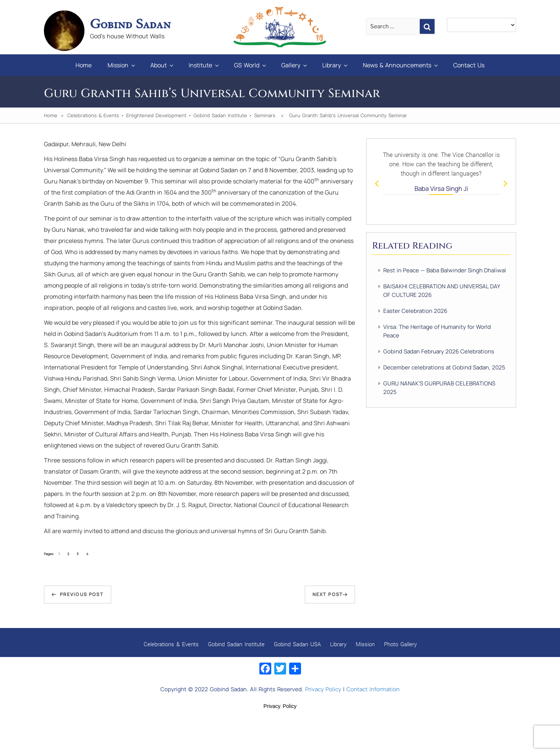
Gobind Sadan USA (297, 644)
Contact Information (373, 689)
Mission (122, 65)
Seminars (265, 115)
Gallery (295, 65)
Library (335, 65)
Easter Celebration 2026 (415, 311)
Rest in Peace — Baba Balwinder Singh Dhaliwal (445, 270)
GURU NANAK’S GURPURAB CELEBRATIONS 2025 (439, 388)
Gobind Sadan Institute (220, 115)
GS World (251, 65)
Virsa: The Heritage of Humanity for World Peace (437, 331)
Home (84, 65)
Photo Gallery (400, 644)
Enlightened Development (156, 115)
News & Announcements (401, 65)
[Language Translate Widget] (482, 25)
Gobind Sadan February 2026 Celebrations (439, 351)
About (162, 65)
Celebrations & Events (93, 115)
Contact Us (469, 65)
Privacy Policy (323, 689)
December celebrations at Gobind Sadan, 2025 (444, 367)
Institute (204, 65)
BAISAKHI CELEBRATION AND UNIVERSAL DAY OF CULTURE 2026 (441, 291)
